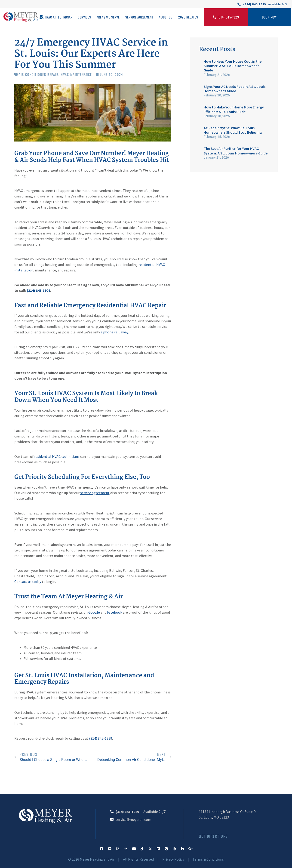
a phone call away (114, 332)
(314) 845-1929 (38, 290)
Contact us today (28, 582)
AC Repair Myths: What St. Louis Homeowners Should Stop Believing (233, 130)
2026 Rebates (188, 17)
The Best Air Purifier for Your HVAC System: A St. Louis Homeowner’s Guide (236, 151)
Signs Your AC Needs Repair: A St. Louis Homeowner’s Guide (235, 89)
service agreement (95, 493)
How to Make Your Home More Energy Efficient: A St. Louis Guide (234, 109)
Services (84, 17)
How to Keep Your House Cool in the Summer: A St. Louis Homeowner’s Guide (233, 66)
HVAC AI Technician (59, 17)
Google (94, 612)
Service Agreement (139, 17)
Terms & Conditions (208, 859)
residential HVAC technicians (57, 456)
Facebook (115, 612)
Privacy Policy (173, 859)
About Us (166, 17)
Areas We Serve (108, 17)
